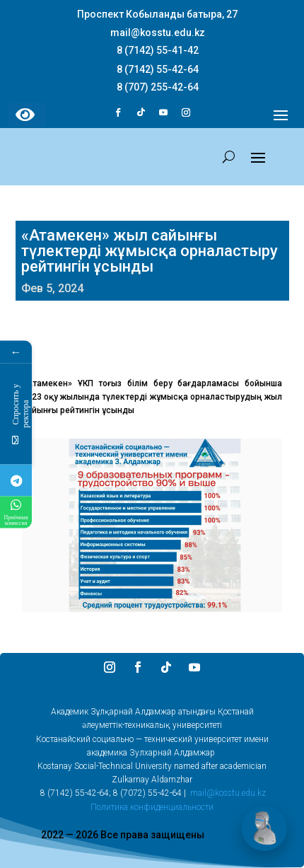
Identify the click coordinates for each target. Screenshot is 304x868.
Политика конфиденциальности (152, 807)
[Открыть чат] (264, 828)
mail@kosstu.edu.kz (228, 793)
